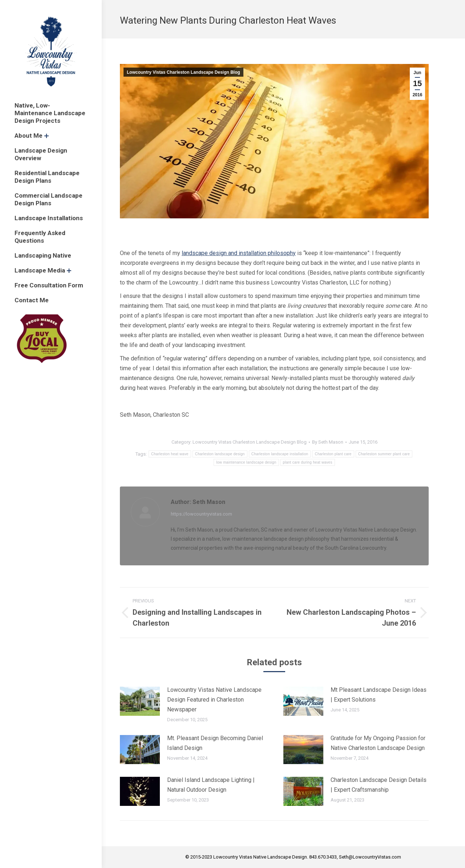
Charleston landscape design (220, 454)
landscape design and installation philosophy (239, 253)
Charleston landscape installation (280, 454)
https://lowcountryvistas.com (201, 514)
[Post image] (140, 701)
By (328, 442)
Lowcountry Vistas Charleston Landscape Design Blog (183, 72)
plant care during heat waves (308, 462)
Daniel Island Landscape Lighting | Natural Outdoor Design (211, 785)
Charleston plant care (333, 454)
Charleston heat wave (170, 454)
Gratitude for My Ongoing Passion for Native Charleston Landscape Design (378, 743)
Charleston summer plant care (384, 454)
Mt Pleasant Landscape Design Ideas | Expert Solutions (379, 695)
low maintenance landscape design (246, 462)
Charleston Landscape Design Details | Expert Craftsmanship (379, 785)
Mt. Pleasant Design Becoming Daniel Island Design (215, 743)
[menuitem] (51, 113)
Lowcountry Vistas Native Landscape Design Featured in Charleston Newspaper (214, 700)
